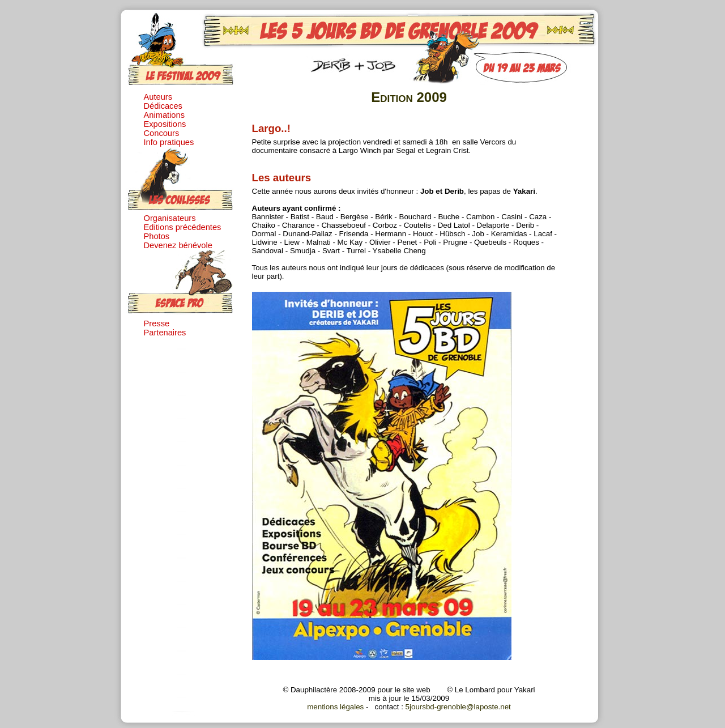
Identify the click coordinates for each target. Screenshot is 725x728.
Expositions (165, 124)
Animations (165, 115)
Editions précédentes (183, 227)
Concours (162, 133)
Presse (157, 323)
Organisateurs (170, 218)
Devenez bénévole (178, 245)
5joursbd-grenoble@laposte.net (458, 707)
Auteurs (158, 97)
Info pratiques (169, 142)
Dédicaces (163, 106)
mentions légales (335, 707)
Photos (157, 236)
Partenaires (165, 333)
